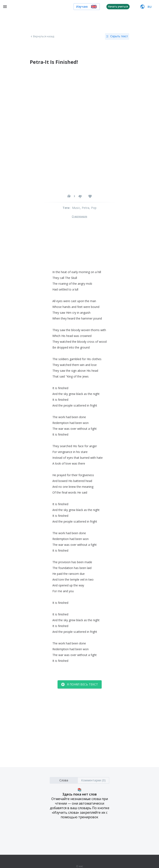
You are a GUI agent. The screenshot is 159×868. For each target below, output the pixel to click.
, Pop (93, 208)
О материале (79, 217)
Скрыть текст (117, 36)
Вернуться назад (42, 36)
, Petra (85, 208)
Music (76, 208)
